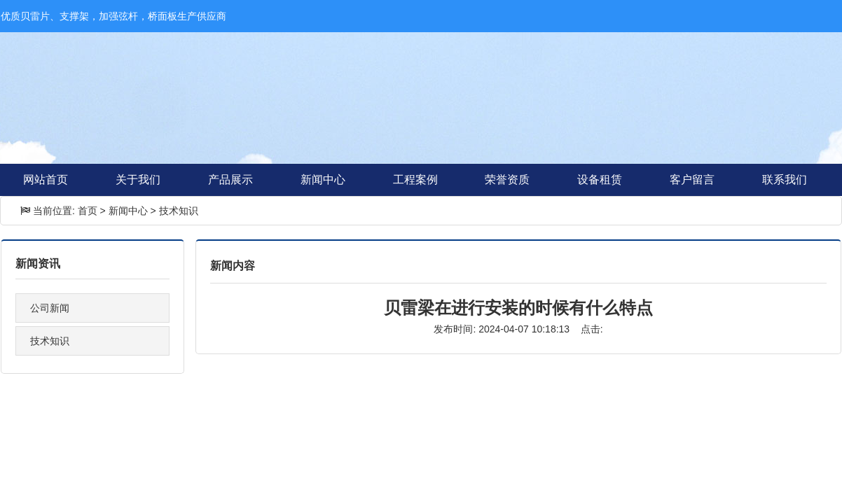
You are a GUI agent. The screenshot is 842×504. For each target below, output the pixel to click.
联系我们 (785, 180)
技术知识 (179, 211)
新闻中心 (323, 180)
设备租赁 (600, 180)
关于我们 (138, 180)
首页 (88, 211)
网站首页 (46, 180)
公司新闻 (50, 308)
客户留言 (692, 180)
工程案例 (415, 180)
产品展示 (230, 180)
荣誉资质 (507, 180)
